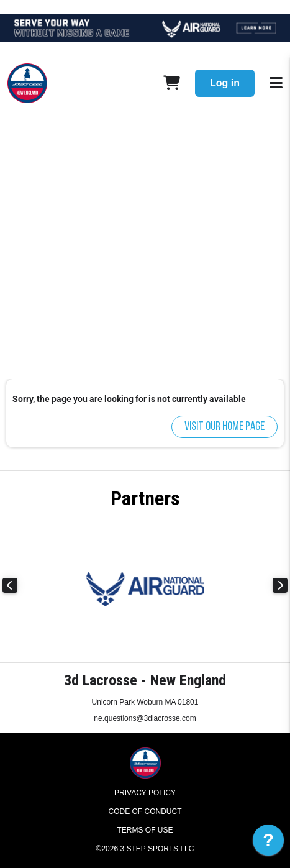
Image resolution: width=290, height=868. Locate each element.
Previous (10, 585)
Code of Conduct (145, 811)
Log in (225, 83)
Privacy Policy (145, 793)
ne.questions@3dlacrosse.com (145, 718)
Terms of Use (145, 830)
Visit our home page (224, 427)
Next (280, 585)
